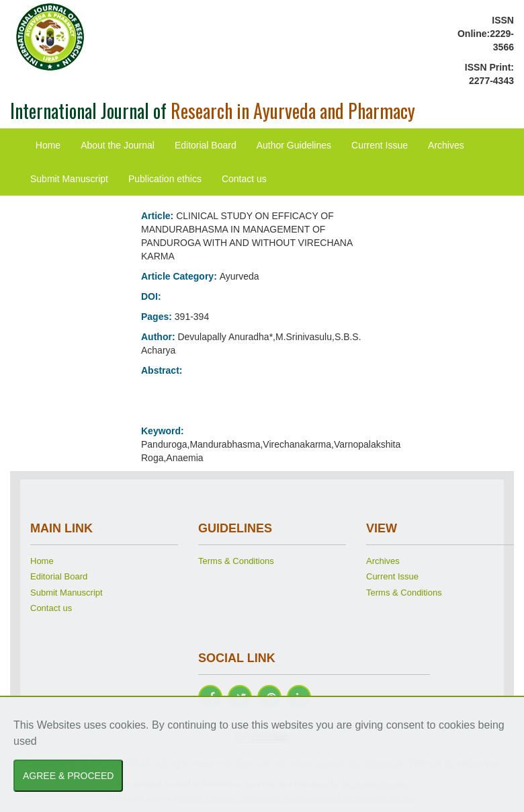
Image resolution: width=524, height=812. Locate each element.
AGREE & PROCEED (68, 776)
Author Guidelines (294, 145)
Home (48, 145)
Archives (446, 145)
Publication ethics (165, 179)
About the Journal (118, 145)
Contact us (244, 179)
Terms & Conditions (236, 561)
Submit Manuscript (69, 179)
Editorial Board (206, 145)
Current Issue (380, 145)
